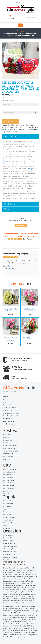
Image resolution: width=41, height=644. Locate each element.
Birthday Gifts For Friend (27, 594)
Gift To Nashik (15, 626)
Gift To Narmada (24, 628)
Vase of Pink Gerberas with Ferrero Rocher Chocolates (11, 339)
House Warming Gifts (10, 557)
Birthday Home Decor (21, 579)
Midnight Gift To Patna (15, 635)
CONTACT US (30, 18)
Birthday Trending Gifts (21, 568)
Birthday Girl (17, 581)
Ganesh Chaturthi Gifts (11, 451)
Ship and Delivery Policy (11, 413)
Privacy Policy (8, 410)
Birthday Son (7, 588)
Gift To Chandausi (16, 622)
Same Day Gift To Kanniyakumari (14, 637)
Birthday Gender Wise (29, 585)
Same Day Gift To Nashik (28, 626)
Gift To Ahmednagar (21, 630)
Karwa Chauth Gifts (9, 448)
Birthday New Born (9, 590)
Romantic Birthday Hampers (12, 601)
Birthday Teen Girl (9, 603)
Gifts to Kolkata (8, 477)
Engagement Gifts (9, 554)
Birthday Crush (30, 588)
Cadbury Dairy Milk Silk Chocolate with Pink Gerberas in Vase (30, 310)
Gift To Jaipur (16, 617)
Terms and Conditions (10, 408)
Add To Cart (10, 121)
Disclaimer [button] (9, 204)
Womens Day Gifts (9, 549)
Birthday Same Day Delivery (12, 585)
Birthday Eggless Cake (14, 572)
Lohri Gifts (7, 459)
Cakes (5, 509)
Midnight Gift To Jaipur (10, 619)
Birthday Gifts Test (18, 588)
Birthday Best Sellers (16, 570)
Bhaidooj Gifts (8, 440)
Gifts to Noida (8, 494)
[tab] (20, 136)
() (10, 18)
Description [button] (10, 136)
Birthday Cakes (8, 568)
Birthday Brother (21, 596)
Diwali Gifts (7, 437)
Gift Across (20, 388)
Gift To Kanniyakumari (30, 635)
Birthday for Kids (27, 581)
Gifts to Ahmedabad (10, 469)
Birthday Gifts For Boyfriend (25, 603)
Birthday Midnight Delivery (12, 583)
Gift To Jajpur (23, 619)
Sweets (6, 526)
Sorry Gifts (7, 560)
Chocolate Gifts (8, 520)
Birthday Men (14, 575)
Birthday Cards (15, 598)
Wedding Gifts (8, 523)
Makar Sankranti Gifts (10, 446)
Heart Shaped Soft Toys (30, 611)
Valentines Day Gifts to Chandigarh (15, 613)
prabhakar (9, 266)
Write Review (21, 225)
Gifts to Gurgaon (9, 486)
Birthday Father (21, 590)
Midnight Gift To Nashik (11, 628)
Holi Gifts (6, 443)
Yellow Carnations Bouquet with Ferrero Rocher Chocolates (11, 310)
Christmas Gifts (8, 535)
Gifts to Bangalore (9, 472)
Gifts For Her (7, 512)
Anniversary (7, 161)
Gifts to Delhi (7, 483)
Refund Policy (8, 419)
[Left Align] (9, 239)
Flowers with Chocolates (17, 609)
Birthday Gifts (8, 501)
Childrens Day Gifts (9, 552)
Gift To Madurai (22, 615)
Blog (5, 399)
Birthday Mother (16, 592)
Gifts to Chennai (8, 480)
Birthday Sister (9, 579)
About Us (6, 394)
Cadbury (4, 97)
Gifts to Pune (7, 491)
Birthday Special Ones (28, 583)
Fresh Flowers (8, 506)
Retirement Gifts (9, 528)
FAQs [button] (6, 209)
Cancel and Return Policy (11, 416)
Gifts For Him (7, 515)
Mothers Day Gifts (9, 543)
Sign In (24, 2)
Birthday (27, 159)
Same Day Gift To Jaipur (28, 617)
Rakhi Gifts (7, 435)
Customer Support (9, 405)
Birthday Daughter (22, 577)
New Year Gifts (8, 538)
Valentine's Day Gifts (10, 546)
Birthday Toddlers (9, 596)
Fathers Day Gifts (9, 541)
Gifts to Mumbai (8, 475)
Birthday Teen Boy (25, 575)
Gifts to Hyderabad (9, 488)
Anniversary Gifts (9, 504)
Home (21, 31)
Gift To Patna (19, 633)
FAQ (5, 402)
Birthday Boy (14, 594)
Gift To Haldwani (17, 624)
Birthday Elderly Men (28, 598)
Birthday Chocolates (29, 601)
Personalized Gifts (9, 517)
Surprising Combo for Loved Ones (30, 338)
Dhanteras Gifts (8, 454)
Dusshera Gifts (8, 457)
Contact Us (7, 397)
